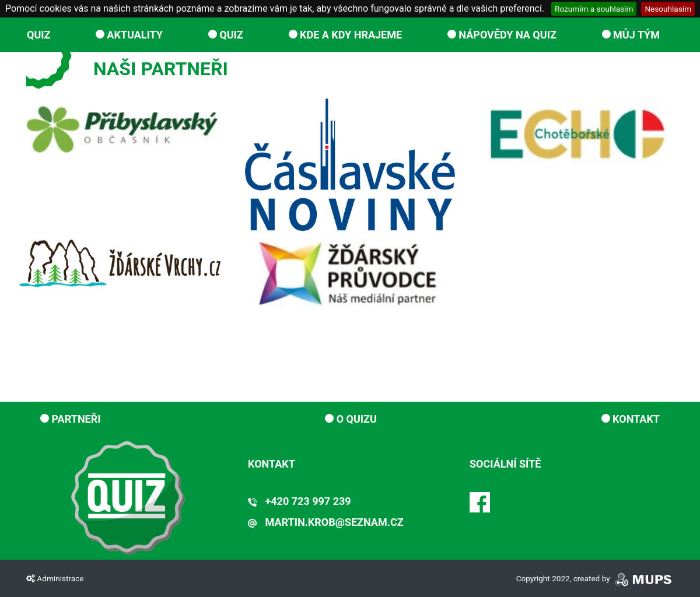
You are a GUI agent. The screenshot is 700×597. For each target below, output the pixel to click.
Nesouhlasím (668, 9)
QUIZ (38, 35)
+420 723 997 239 (300, 501)
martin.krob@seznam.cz (326, 522)
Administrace (55, 578)
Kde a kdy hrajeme (346, 35)
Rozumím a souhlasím (594, 9)
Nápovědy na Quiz (502, 35)
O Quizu (351, 419)
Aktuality (129, 35)
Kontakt (631, 419)
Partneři (71, 419)
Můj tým (631, 35)
